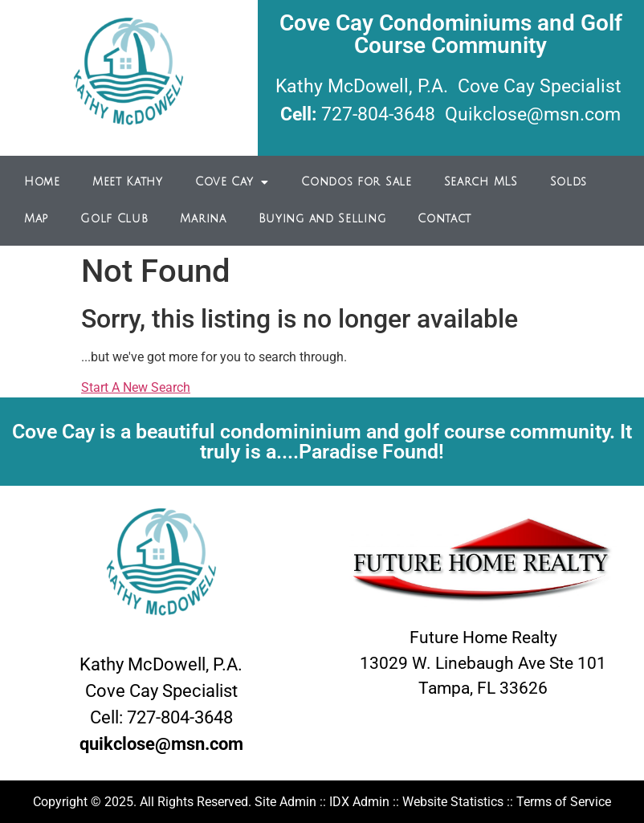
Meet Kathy (128, 182)
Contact (444, 219)
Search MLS (481, 182)
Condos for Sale (357, 182)
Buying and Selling (322, 219)
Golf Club (114, 219)
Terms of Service (564, 802)
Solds (569, 182)
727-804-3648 (378, 114)
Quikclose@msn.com (533, 114)
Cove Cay (232, 182)
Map (36, 219)
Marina (203, 219)
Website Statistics (453, 802)
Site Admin (285, 802)
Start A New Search (136, 387)
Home (42, 182)
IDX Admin (359, 802)
